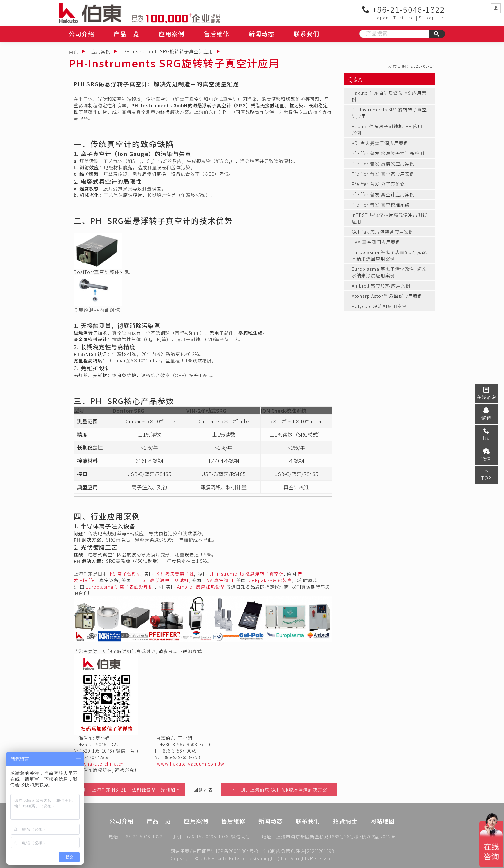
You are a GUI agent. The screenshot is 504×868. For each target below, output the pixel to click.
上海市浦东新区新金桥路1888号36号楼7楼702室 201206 (336, 838)
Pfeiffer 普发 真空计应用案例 (383, 194)
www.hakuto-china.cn (99, 764)
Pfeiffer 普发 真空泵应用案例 (383, 174)
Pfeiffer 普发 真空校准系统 (381, 205)
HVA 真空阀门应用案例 (376, 242)
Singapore (431, 18)
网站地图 (382, 830)
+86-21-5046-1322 (403, 9)
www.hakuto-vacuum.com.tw (191, 764)
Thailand (404, 18)
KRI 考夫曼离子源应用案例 (380, 143)
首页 (74, 51)
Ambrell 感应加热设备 (201, 587)
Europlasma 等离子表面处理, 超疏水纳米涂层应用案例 (389, 255)
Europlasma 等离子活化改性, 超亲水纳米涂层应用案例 (389, 272)
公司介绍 (82, 34)
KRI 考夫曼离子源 (175, 574)
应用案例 (172, 34)
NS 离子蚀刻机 (126, 574)
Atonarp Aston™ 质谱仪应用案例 (387, 296)
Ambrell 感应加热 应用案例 (381, 286)
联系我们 (307, 34)
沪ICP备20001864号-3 (235, 851)
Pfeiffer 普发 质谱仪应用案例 (383, 164)
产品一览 (127, 34)
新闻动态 (262, 34)
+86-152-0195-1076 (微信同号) (219, 838)
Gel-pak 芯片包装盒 (270, 580)
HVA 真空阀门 (219, 580)
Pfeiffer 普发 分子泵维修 (378, 184)
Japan (382, 18)
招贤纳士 (345, 830)
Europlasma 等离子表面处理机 (120, 587)
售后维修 (217, 34)
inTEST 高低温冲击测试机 (161, 580)
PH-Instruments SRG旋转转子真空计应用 (168, 51)
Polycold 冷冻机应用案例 (379, 306)
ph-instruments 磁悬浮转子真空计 (247, 574)
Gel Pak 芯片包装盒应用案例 (383, 232)
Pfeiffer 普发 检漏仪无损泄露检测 (388, 153)
